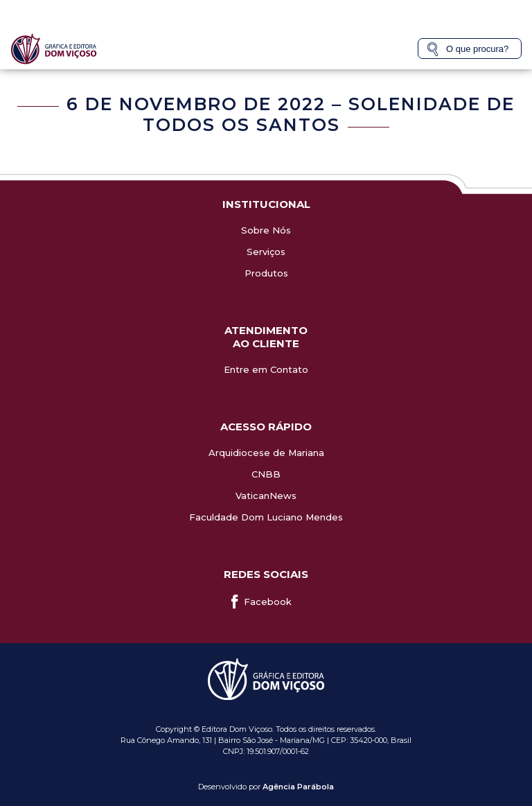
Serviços (266, 252)
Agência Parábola (298, 787)
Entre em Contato (266, 369)
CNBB (266, 474)
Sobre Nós (266, 230)
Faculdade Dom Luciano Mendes (266, 517)
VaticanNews (266, 496)
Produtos (266, 273)
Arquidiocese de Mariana (266, 453)
